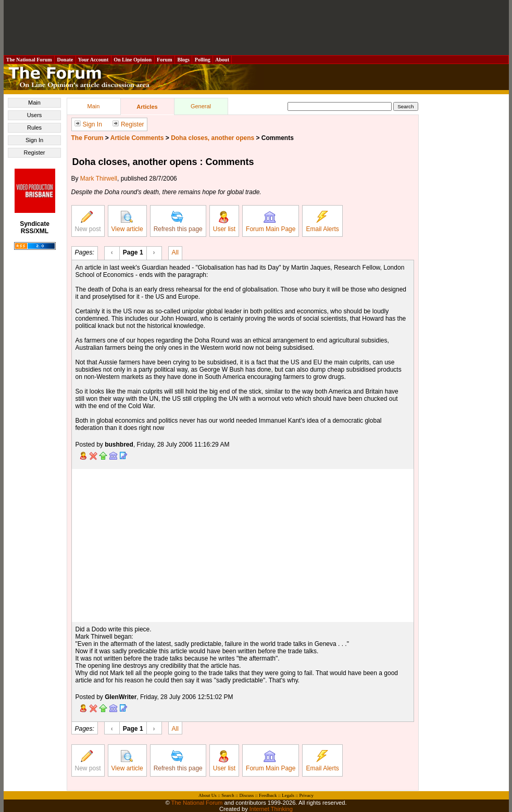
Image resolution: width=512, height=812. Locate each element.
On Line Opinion (133, 60)
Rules (34, 128)
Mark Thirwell (99, 179)
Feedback (268, 795)
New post (88, 222)
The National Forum (29, 60)
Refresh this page (178, 222)
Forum (165, 60)
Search (228, 795)
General (201, 106)
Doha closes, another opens (213, 138)
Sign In (34, 140)
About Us (208, 795)
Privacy (306, 795)
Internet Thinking (271, 809)
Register (35, 153)
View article (127, 222)
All (175, 252)
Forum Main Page (271, 222)
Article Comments (137, 138)
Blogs (183, 60)
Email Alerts (322, 222)
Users (35, 115)
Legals (288, 795)
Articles (147, 107)
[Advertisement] (256, 28)
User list (224, 222)
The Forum (88, 138)
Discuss (246, 795)
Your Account (93, 60)
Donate (65, 60)
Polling (202, 60)
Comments (278, 138)
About (222, 60)
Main (34, 103)
